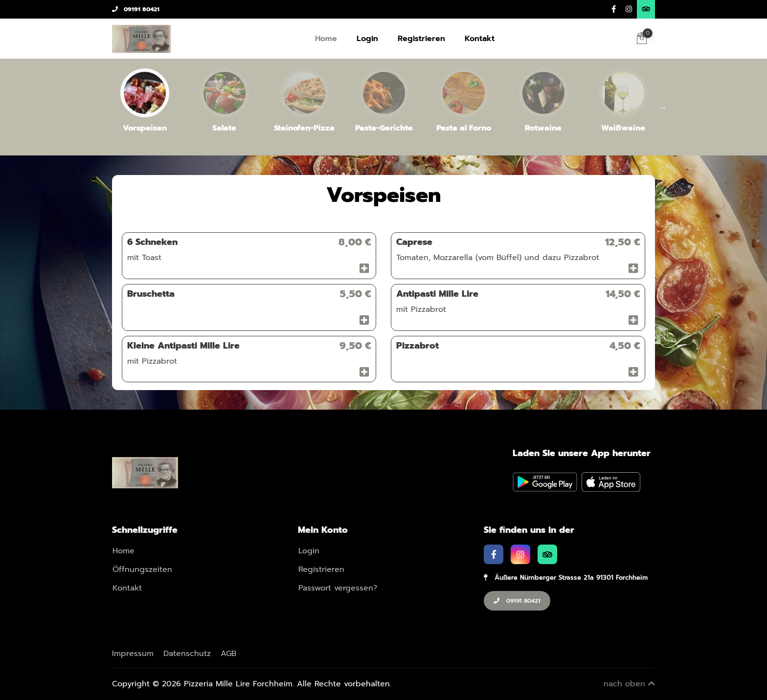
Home (326, 39)
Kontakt (480, 39)
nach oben (629, 684)
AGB (228, 654)
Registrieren (421, 39)
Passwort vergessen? (338, 588)
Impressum (133, 654)
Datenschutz (187, 654)
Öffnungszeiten (142, 569)
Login (367, 39)
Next (662, 107)
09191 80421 (136, 9)
